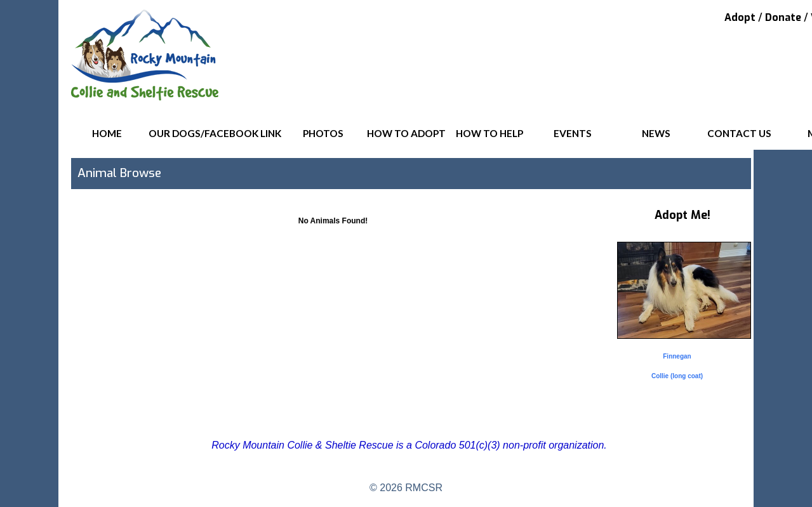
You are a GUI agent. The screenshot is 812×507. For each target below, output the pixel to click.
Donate (783, 17)
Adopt (740, 17)
